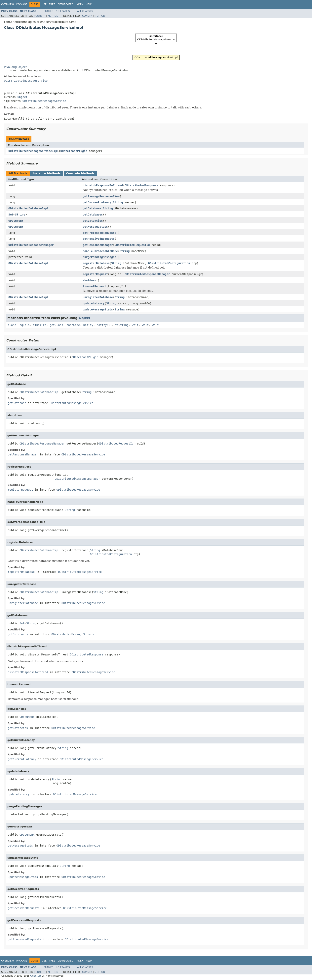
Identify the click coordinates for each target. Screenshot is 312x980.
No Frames (63, 11)
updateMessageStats (98, 309)
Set (11, 215)
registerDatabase (96, 263)
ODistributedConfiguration (169, 263)
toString (122, 325)
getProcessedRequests (100, 233)
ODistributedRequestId (132, 245)
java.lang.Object (15, 67)
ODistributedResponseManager (31, 245)
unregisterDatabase (98, 297)
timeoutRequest (95, 286)
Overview (8, 4)
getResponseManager (98, 245)
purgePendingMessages (100, 257)
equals (25, 325)
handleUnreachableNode (100, 251)
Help (89, 4)
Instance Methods (47, 173)
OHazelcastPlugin (74, 151)
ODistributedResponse (141, 185)
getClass (56, 325)
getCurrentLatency (97, 202)
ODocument (16, 221)
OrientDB (36, 976)
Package (22, 4)
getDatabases (93, 215)
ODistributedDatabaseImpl (28, 208)
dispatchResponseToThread (103, 185)
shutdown (89, 280)
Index (80, 4)
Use (44, 4)
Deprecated (65, 4)
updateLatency (94, 303)
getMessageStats (95, 227)
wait (135, 325)
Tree (52, 4)
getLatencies (93, 221)
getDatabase (92, 208)
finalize (39, 325)
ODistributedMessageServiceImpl (34, 151)
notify (88, 325)
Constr (40, 16)
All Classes (85, 11)
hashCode (73, 325)
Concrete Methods (80, 173)
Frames (49, 11)
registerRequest (95, 274)
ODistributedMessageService (26, 81)
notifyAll (104, 325)
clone (12, 325)
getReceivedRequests (99, 239)
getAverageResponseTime (101, 196)
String (118, 202)
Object (22, 97)
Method (53, 16)
